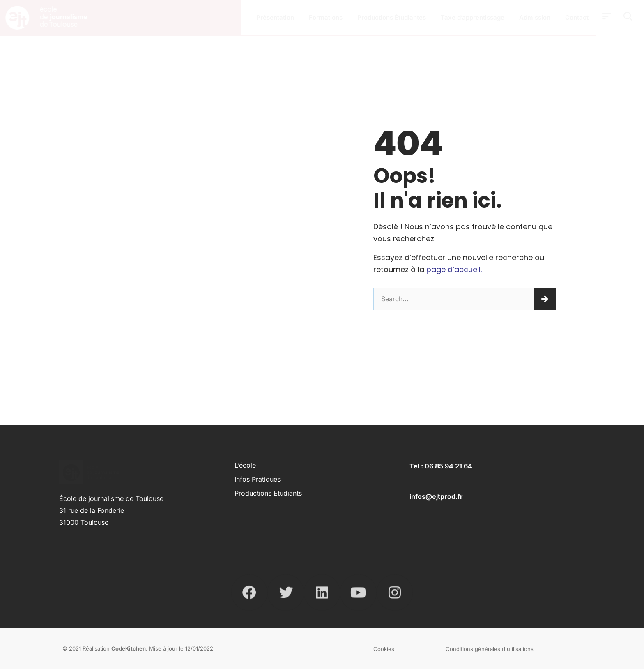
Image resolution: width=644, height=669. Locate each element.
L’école (245, 465)
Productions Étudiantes (392, 17)
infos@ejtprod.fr (436, 496)
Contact (577, 17)
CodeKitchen (129, 648)
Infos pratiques (258, 479)
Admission (535, 17)
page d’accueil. (454, 269)
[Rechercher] (545, 299)
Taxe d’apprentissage (473, 17)
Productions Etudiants (268, 493)
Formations (326, 17)
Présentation (275, 17)
